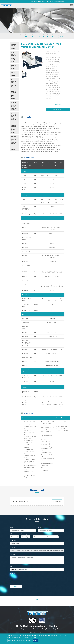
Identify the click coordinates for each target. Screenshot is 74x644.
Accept (35, 641)
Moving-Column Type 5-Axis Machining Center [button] (15, 117)
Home (22, 35)
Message (13, 554)
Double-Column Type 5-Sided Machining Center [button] (15, 106)
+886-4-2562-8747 (39, 633)
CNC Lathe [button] (13, 149)
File (11, 566)
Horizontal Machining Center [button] (15, 74)
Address (35, 534)
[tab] (14, 46)
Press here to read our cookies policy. (20, 641)
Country (13, 541)
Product (12, 547)
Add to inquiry (58, 109)
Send (16, 587)
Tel (11, 534)
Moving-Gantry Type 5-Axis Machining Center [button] (15, 140)
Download (58, 105)
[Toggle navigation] (71, 5)
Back (37, 600)
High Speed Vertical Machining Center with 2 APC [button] (15, 57)
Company (24, 534)
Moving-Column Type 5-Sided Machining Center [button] (15, 129)
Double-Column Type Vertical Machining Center (48, 35)
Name (12, 527)
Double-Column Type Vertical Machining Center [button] (15, 83)
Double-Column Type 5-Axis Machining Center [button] (15, 95)
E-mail (41, 527)
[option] (32, 61)
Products (28, 35)
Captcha (12, 573)
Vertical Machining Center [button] (15, 67)
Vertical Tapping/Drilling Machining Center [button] (15, 46)
